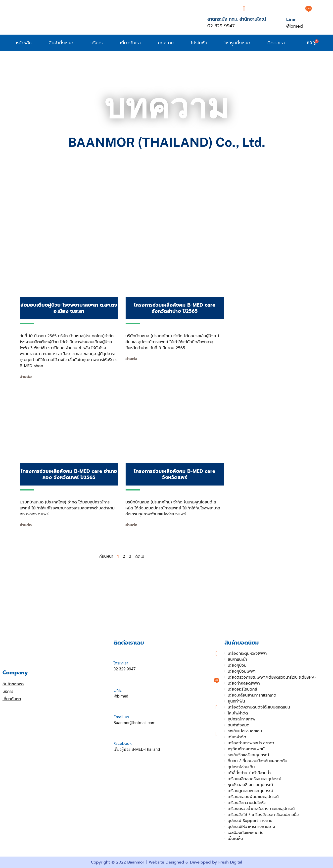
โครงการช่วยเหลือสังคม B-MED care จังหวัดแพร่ (175, 474)
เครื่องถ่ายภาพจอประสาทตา (251, 743)
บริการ (97, 43)
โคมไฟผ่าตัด (238, 713)
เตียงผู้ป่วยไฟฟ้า (242, 671)
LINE (118, 690)
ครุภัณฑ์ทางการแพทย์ (246, 749)
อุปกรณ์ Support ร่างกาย (250, 821)
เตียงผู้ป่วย (237, 665)
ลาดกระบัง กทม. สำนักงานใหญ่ (236, 19)
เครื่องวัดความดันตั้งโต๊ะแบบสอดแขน (259, 707)
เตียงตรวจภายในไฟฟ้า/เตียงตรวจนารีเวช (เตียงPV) (272, 677)
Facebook (123, 744)
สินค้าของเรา (13, 684)
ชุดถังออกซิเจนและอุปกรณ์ (250, 785)
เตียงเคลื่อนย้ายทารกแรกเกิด (252, 695)
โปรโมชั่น (199, 43)
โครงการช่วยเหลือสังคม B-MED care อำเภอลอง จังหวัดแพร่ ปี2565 (69, 474)
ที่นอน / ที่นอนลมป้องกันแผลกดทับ (258, 761)
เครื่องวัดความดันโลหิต (247, 803)
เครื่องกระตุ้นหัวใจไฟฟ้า (247, 653)
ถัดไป (140, 556)
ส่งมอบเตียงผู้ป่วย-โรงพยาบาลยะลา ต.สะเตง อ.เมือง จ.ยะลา (69, 308)
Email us (121, 717)
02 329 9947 (221, 26)
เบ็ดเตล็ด (236, 839)
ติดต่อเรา (276, 43)
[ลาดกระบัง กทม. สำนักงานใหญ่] (244, 9)
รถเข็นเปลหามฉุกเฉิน (245, 731)
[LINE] (216, 680)
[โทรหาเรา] (217, 653)
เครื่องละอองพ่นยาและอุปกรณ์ (253, 797)
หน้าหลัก (24, 43)
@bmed (295, 26)
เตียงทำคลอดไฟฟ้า (244, 683)
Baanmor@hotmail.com (134, 723)
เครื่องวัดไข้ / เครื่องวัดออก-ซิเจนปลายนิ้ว (263, 815)
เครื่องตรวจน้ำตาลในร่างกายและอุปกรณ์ (261, 809)
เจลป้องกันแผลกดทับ (246, 833)
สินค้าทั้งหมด (61, 43)
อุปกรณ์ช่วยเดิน (241, 767)
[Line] (308, 9)
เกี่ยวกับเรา (130, 43)
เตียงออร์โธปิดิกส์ (243, 689)
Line (291, 19)
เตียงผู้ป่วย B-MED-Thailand (137, 749)
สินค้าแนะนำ (238, 659)
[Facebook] (217, 734)
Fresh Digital (230, 862)
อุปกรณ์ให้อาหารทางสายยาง (251, 827)
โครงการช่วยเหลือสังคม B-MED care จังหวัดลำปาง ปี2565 (175, 308)
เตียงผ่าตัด (237, 737)
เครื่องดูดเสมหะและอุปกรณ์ (251, 791)
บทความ (166, 43)
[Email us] (217, 707)
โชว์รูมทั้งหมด (237, 43)
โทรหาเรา (121, 663)
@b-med (121, 696)
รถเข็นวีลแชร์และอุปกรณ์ (248, 755)
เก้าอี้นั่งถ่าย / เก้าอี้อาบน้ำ (249, 773)
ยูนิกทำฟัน (236, 701)
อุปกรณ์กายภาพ (242, 719)
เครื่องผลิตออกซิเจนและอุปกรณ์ (255, 779)
